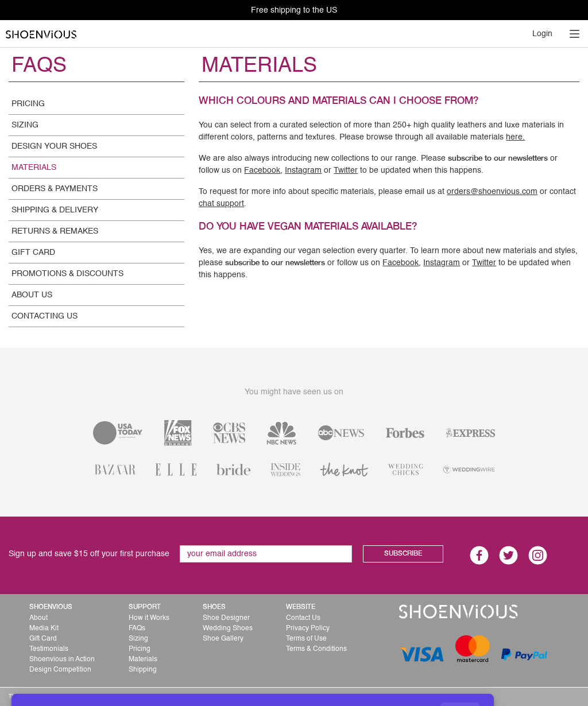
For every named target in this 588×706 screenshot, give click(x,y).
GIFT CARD (33, 253)
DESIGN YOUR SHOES (54, 146)
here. (515, 137)
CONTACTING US (45, 316)
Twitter (346, 170)
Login (542, 34)
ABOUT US (32, 295)
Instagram (303, 170)
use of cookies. (413, 677)
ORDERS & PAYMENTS (55, 189)
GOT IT (460, 678)
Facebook (262, 170)
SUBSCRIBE (403, 554)
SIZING (25, 125)
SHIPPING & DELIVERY (55, 210)
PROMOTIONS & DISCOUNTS (67, 274)
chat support (221, 204)
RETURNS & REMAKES (55, 231)
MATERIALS (34, 168)
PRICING (28, 104)
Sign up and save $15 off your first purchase (89, 554)
